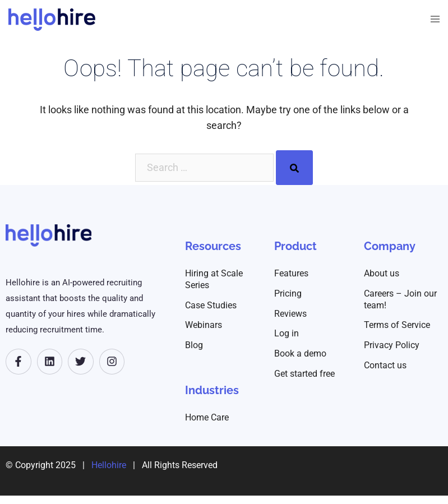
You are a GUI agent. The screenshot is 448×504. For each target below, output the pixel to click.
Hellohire (109, 465)
